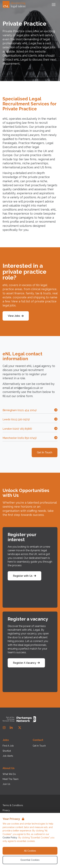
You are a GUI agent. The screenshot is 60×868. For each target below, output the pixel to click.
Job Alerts (8, 756)
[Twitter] (20, 728)
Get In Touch (45, 452)
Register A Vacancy (26, 663)
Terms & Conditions (13, 805)
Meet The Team (11, 779)
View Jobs (16, 316)
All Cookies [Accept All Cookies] (30, 851)
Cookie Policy (10, 838)
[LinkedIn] (11, 728)
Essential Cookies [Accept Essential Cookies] (30, 860)
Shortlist (7, 751)
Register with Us (24, 576)
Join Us (6, 784)
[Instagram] (4, 728)
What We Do (9, 774)
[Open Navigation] (54, 5)
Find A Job (8, 746)
